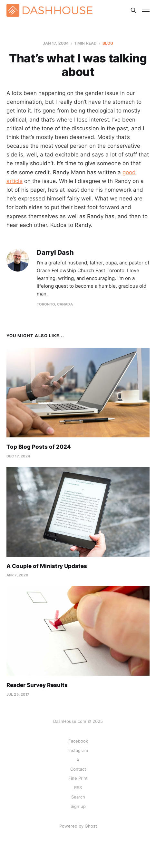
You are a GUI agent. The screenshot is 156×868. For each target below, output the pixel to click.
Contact (78, 769)
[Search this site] (133, 10)
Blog (108, 43)
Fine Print (78, 778)
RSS (78, 788)
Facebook (78, 741)
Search (78, 797)
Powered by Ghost (78, 826)
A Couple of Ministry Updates (47, 566)
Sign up (78, 806)
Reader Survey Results (37, 685)
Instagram (78, 750)
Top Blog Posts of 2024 (39, 447)
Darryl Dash (55, 253)
